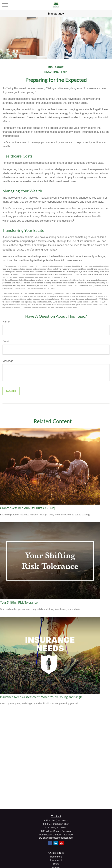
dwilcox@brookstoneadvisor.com (56, 838)
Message (8, 361)
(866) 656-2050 (61, 824)
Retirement (56, 857)
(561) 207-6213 (60, 821)
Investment (56, 860)
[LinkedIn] (56, 843)
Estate (56, 864)
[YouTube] (61, 843)
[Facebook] (50, 843)
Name (6, 322)
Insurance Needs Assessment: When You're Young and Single (41, 697)
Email (6, 341)
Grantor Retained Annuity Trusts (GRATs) (27, 508)
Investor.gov (56, 14)
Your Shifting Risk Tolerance (19, 602)
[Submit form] (11, 391)
